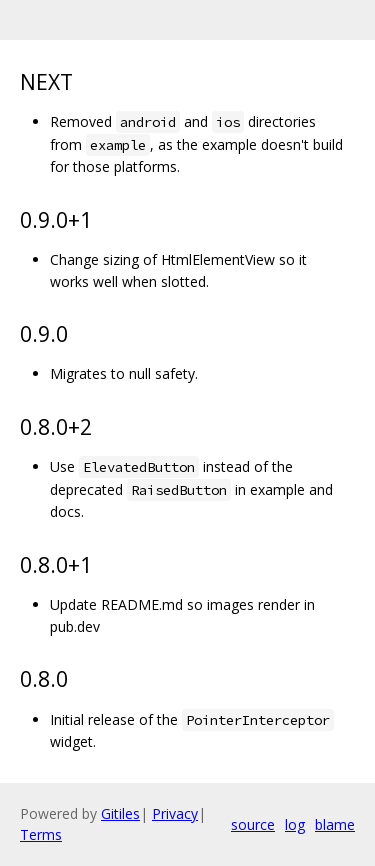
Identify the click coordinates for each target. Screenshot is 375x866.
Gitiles (120, 813)
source (253, 824)
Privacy (175, 813)
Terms (41, 834)
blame (335, 824)
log (295, 824)
